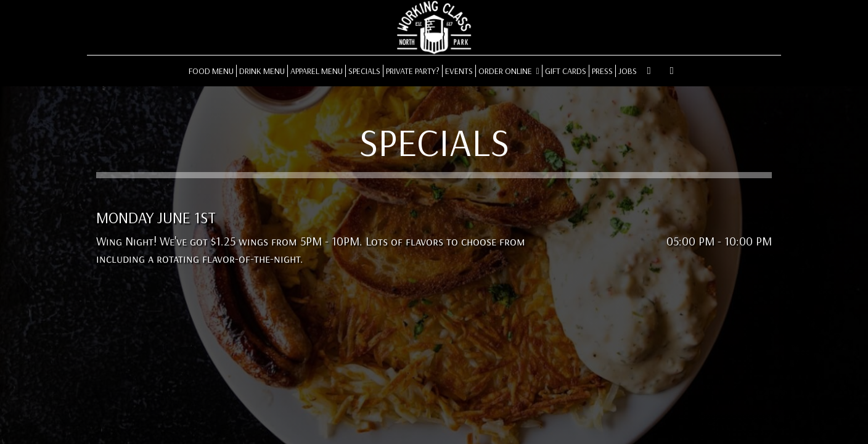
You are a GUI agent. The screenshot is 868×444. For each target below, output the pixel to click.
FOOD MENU (211, 71)
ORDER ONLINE (509, 71)
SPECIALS (364, 71)
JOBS (628, 71)
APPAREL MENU (317, 71)
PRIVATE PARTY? (413, 71)
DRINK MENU (262, 71)
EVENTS (459, 71)
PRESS (602, 71)
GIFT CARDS (566, 71)
